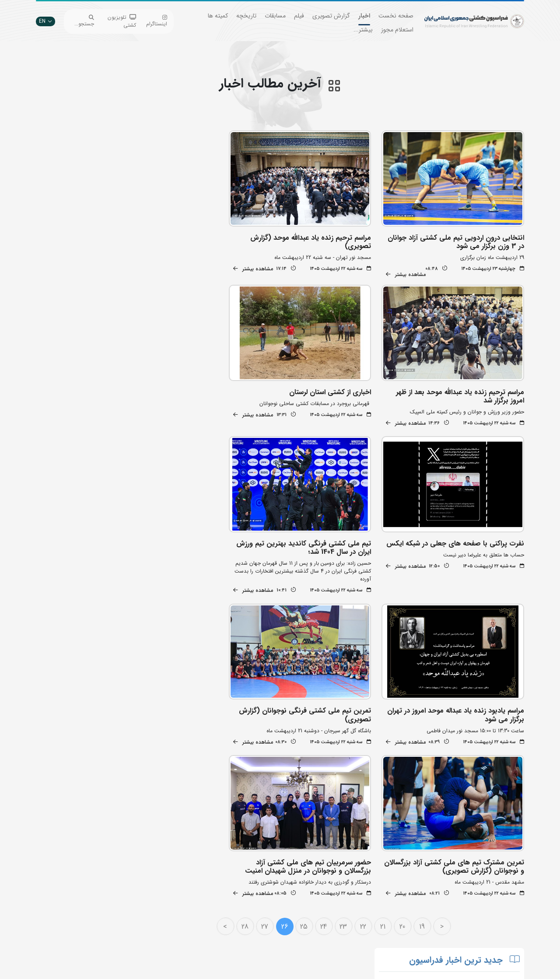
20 (408, 733)
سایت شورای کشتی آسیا (248, 939)
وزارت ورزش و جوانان (252, 887)
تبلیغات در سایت (173, 874)
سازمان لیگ (179, 913)
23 (349, 733)
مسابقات (275, 16)
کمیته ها (218, 16)
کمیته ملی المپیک (256, 926)
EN (45, 21)
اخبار (364, 16)
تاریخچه (246, 16)
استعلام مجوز (397, 30)
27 (270, 733)
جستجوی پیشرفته (173, 861)
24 (330, 733)
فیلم (299, 16)
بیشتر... (363, 30)
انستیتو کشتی (177, 900)
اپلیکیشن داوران (174, 887)
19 (428, 733)
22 (369, 733)
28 (251, 733)
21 (388, 733)
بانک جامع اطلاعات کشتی (247, 861)
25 (310, 733)
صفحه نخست (396, 16)
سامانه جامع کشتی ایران (165, 926)
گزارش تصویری (331, 16)
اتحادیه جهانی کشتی (252, 874)
